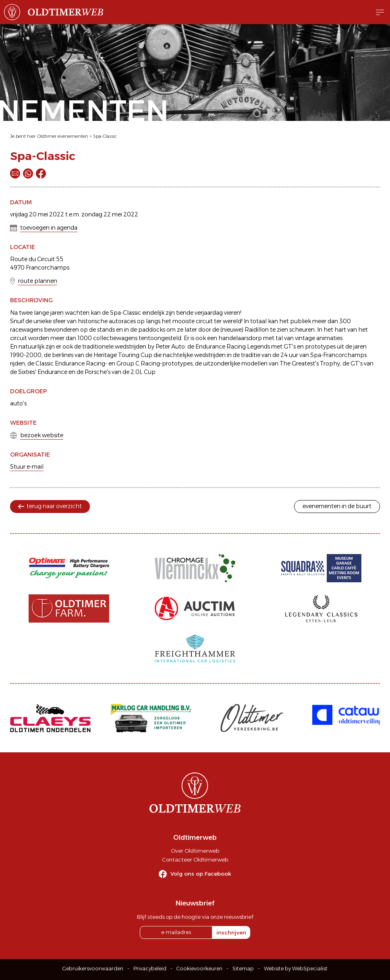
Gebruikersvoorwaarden (93, 969)
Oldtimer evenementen (63, 136)
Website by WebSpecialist (296, 969)
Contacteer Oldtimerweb (195, 860)
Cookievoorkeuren (199, 969)
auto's (18, 403)
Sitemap (243, 969)
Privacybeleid (150, 969)
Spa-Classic (105, 136)
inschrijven (231, 932)
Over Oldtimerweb (195, 851)
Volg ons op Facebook (201, 874)
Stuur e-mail (27, 467)
